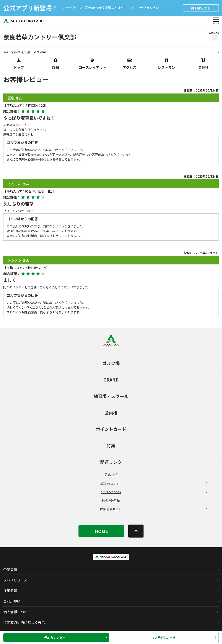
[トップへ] (136, 531)
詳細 (204, 8)
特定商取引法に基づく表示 (24, 622)
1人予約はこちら (185, 638)
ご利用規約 (12, 601)
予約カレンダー (76, 638)
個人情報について (17, 612)
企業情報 (10, 569)
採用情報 (10, 591)
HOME (101, 531)
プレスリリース (15, 580)
